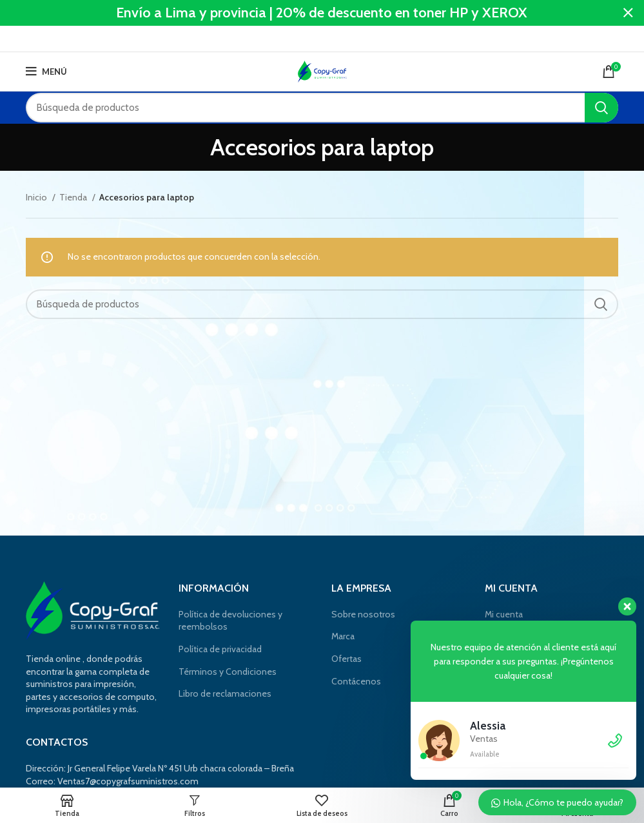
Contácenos (356, 681)
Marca (343, 636)
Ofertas (346, 659)
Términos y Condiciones (228, 672)
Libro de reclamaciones (225, 693)
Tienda (74, 197)
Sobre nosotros (363, 614)
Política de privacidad (220, 649)
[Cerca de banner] (628, 13)
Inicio (37, 197)
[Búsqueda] (322, 108)
